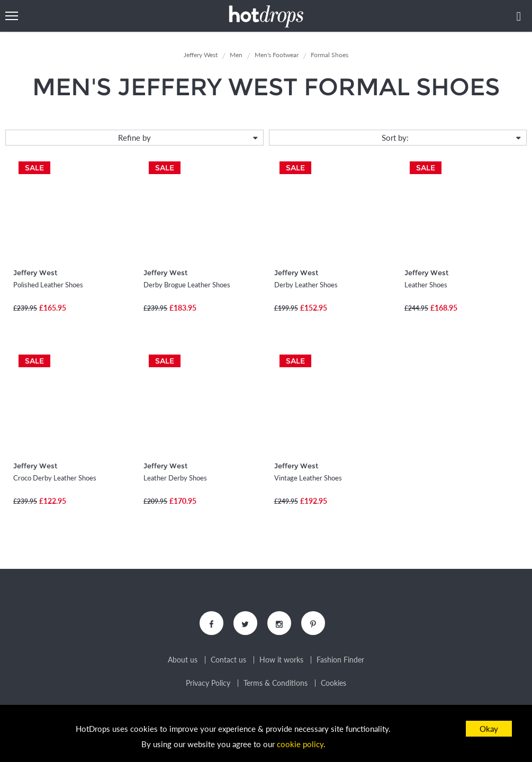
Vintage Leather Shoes (308, 478)
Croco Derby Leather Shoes (55, 478)
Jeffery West (35, 273)
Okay (489, 729)
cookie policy (300, 744)
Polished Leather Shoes (48, 285)
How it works (281, 660)
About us (183, 660)
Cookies (333, 683)
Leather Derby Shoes (175, 478)
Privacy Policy (208, 683)
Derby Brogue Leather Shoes (187, 285)
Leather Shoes (426, 285)
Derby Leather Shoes (306, 285)
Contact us (228, 660)
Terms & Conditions (276, 683)
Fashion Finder (340, 660)
